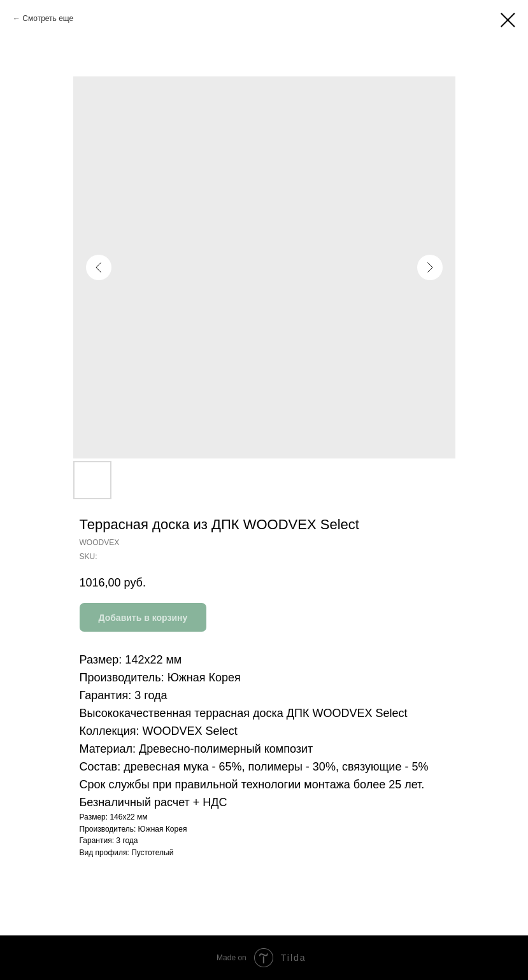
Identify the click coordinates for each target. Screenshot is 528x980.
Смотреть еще (48, 18)
